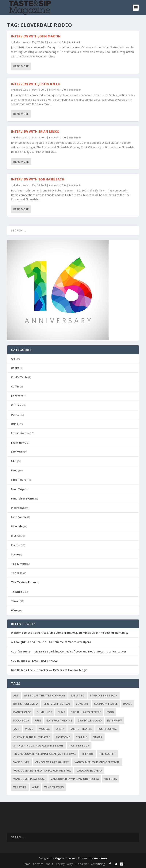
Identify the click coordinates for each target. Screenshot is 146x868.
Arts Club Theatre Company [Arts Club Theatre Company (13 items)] (45, 695)
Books (15, 368)
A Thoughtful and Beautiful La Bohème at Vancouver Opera (51, 642)
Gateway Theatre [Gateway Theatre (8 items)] (59, 720)
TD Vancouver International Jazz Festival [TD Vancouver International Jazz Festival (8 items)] (45, 754)
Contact (38, 864)
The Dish (17, 573)
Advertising (98, 864)
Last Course (19, 517)
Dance (15, 414)
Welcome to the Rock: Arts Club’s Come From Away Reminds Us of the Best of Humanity (70, 633)
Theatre (16, 592)
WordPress (100, 858)
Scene (15, 554)
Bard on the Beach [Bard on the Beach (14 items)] (104, 695)
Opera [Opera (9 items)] (60, 729)
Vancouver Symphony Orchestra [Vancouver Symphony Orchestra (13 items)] (75, 779)
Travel (15, 601)
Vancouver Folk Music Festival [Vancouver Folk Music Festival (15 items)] (97, 762)
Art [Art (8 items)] (16, 695)
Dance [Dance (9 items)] (127, 704)
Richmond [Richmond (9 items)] (63, 737)
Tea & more (19, 564)
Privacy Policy (64, 864)
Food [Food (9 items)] (110, 712)
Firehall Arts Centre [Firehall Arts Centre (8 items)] (86, 712)
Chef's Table (19, 377)
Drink (15, 424)
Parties (16, 545)
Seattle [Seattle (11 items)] (82, 737)
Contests (17, 396)
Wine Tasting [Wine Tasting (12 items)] (54, 787)
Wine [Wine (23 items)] (35, 787)
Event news (18, 443)
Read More (21, 66)
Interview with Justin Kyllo (36, 84)
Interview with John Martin (36, 36)
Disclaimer (82, 864)
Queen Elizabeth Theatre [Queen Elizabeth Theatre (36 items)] (32, 737)
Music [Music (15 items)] (29, 729)
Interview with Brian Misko (35, 132)
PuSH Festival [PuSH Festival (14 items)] (107, 729)
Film (14, 461)
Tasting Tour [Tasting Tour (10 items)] (79, 745)
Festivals (17, 452)
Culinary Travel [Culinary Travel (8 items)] (106, 704)
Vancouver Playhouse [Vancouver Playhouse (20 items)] (29, 779)
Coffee (15, 386)
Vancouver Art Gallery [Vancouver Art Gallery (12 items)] (52, 762)
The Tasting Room (23, 582)
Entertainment (21, 433)
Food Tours (19, 480)
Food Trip (17, 489)
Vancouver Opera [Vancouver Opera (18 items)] (89, 770)
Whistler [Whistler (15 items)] (20, 787)
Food (14, 470)
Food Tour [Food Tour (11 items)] (21, 720)
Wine (14, 610)
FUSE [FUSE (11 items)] (38, 720)
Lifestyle (17, 526)
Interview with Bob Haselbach (38, 179)
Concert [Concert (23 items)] (82, 704)
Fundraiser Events (23, 498)
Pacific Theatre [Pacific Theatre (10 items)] (81, 729)
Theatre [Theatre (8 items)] (87, 754)
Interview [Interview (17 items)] (114, 720)
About (49, 864)
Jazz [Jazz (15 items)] (16, 729)
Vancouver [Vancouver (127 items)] (21, 762)
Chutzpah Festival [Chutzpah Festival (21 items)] (57, 704)
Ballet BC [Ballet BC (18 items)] (78, 695)
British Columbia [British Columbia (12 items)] (26, 704)
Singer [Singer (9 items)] (98, 737)
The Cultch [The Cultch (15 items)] (107, 754)
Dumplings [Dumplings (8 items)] (44, 712)
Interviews (54, 42)
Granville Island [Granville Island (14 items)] (90, 720)
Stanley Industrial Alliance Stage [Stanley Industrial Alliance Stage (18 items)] (38, 745)
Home (26, 864)
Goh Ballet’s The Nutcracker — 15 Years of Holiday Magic (49, 670)
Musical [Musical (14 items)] (44, 729)
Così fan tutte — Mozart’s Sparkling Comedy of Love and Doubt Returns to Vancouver (69, 651)
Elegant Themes (65, 858)
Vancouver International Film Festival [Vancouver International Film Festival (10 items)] (42, 770)
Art (13, 359)
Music (15, 536)
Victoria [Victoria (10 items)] (111, 779)
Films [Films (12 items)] (61, 712)
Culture (16, 405)
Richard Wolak (22, 42)
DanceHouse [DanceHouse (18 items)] (22, 712)
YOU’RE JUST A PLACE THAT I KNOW (34, 661)
